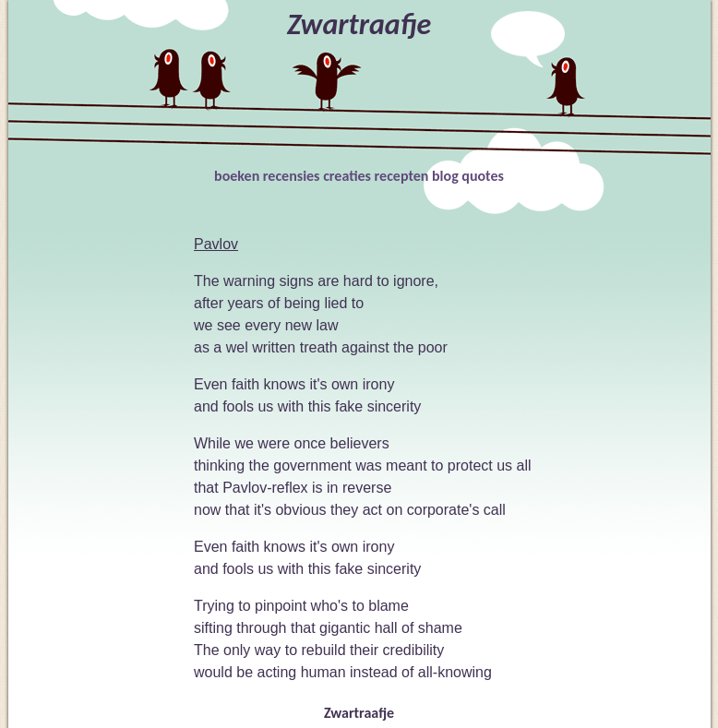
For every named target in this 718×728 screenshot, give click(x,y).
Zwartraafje (359, 713)
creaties (347, 176)
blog (445, 176)
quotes (483, 176)
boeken (237, 176)
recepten (402, 176)
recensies (292, 176)
